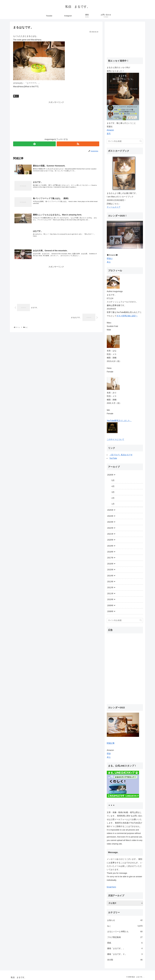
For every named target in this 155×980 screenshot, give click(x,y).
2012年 (110, 588)
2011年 (110, 594)
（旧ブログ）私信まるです (121, 455)
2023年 (110, 522)
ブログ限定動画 (125, 937)
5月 (113, 480)
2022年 (110, 528)
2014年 (110, 576)
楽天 (109, 134)
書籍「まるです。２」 (125, 954)
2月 (113, 498)
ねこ (16, 96)
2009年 (110, 606)
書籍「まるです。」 (125, 948)
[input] (125, 141)
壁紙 (125, 943)
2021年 (110, 534)
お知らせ (125, 920)
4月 (113, 486)
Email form (111, 887)
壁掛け (110, 259)
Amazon (110, 130)
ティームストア (114, 207)
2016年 (110, 564)
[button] (141, 141)
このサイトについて (115, 439)
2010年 (110, 599)
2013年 (110, 582)
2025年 (110, 510)
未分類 (125, 960)
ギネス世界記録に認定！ (127, 316)
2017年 (110, 558)
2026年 (110, 475)
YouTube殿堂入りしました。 (119, 421)
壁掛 (109, 754)
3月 (113, 492)
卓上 (109, 262)
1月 (113, 504)
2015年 (110, 570)
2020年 (110, 540)
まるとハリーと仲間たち (125, 932)
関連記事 (111, 743)
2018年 (110, 552)
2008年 (110, 611)
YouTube (113, 458)
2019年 (110, 546)
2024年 (110, 516)
